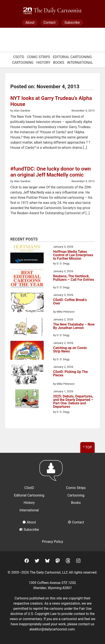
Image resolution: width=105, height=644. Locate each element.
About (30, 23)
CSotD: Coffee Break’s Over (70, 302)
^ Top (87, 447)
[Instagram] (78, 561)
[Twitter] (37, 561)
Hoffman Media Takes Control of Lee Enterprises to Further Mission (73, 255)
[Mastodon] (58, 561)
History (43, 63)
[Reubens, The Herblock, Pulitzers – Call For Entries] (27, 279)
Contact (49, 23)
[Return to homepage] (52, 473)
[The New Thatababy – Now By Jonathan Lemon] (27, 327)
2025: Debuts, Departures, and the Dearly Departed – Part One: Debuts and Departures (73, 402)
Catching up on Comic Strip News (70, 350)
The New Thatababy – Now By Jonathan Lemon (74, 326)
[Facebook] (27, 561)
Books (59, 63)
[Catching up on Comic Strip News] (27, 351)
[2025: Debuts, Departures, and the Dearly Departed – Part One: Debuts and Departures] (27, 399)
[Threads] (68, 561)
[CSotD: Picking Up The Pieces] (27, 375)
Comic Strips (38, 57)
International (80, 63)
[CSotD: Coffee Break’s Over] (27, 303)
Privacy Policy (53, 542)
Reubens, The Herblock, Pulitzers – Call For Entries (74, 278)
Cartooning (23, 63)
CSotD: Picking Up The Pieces (70, 374)
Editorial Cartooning (72, 57)
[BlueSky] (47, 561)
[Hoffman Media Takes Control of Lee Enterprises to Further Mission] (27, 255)
